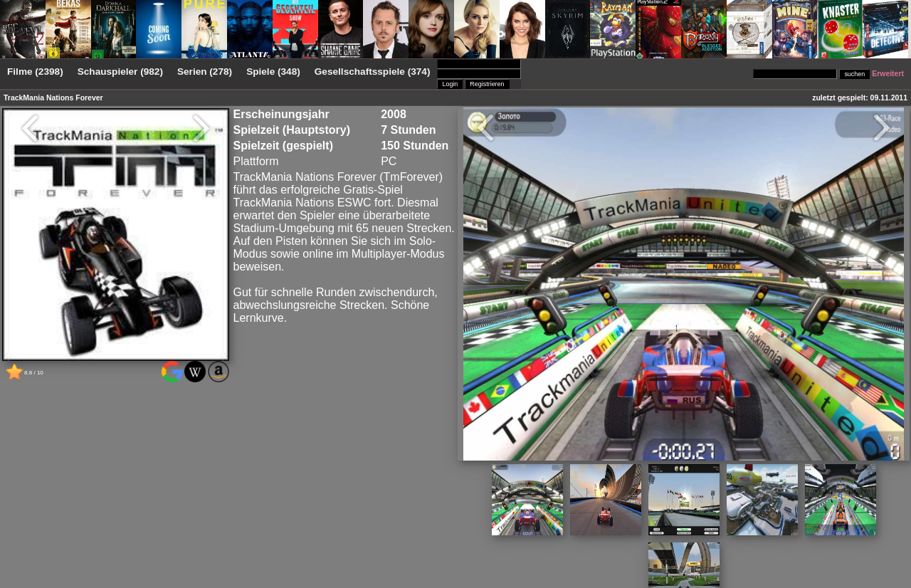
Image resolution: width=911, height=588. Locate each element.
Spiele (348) (273, 72)
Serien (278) (205, 72)
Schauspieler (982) (120, 72)
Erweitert (888, 74)
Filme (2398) (35, 72)
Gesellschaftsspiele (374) (373, 72)
